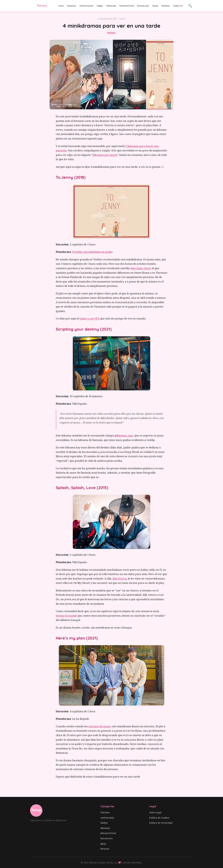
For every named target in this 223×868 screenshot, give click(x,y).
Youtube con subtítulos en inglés (92, 252)
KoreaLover (143, 6)
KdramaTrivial (127, 6)
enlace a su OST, (90, 318)
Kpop (155, 6)
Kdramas (111, 6)
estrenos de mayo (99, 726)
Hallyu (100, 6)
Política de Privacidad (161, 823)
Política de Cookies (159, 818)
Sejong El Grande (66, 616)
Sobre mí (178, 6)
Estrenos (72, 6)
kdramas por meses (105, 155)
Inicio (61, 6)
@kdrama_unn (124, 435)
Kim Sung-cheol (141, 268)
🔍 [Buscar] (190, 6)
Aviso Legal (155, 812)
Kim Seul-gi (120, 578)
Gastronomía (86, 6)
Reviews (166, 6)
